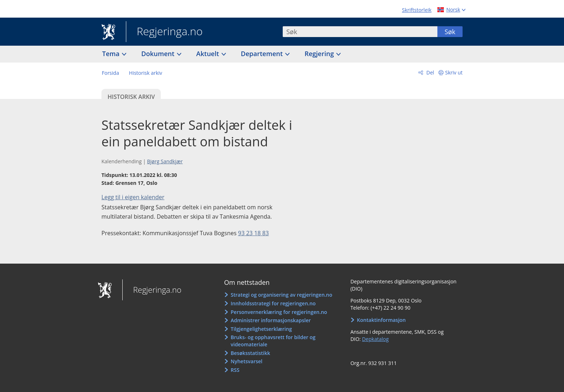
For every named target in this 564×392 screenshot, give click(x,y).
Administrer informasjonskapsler (271, 320)
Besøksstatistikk (250, 353)
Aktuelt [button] (209, 54)
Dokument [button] (159, 54)
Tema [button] (112, 54)
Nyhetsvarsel (246, 361)
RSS (235, 370)
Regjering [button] (320, 54)
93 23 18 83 (254, 233)
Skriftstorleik (417, 10)
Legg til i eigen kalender (133, 197)
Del (430, 72)
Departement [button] (263, 54)
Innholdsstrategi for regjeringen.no (273, 303)
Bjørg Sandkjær (165, 161)
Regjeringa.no (164, 32)
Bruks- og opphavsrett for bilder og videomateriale (273, 341)
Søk (450, 32)
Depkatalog (375, 339)
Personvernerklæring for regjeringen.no (279, 312)
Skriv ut (454, 72)
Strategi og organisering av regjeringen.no (281, 295)
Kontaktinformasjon (381, 320)
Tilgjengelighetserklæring (261, 329)
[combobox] (360, 32)
